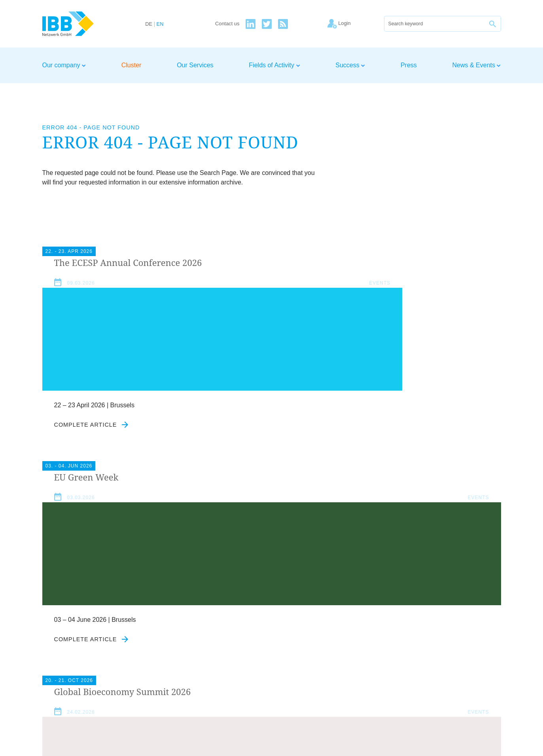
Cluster (131, 65)
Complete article (92, 437)
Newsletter (486, 668)
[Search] (435, 24)
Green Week (244, 263)
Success (350, 65)
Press (409, 65)
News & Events (477, 65)
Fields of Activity (274, 65)
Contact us (227, 24)
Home (367, 668)
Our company (64, 65)
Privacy (454, 668)
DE (149, 24)
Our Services (195, 65)
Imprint (428, 668)
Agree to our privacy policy (224, 633)
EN (160, 24)
